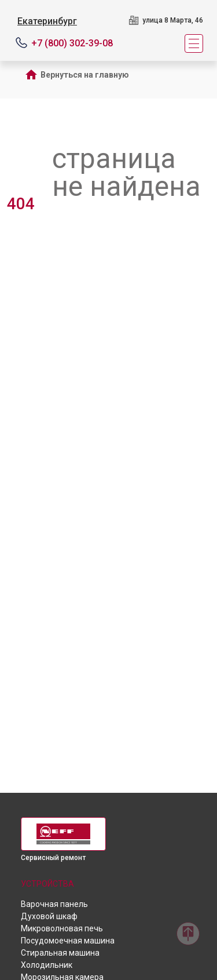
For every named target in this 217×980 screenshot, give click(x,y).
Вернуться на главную (85, 75)
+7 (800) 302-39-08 (72, 43)
